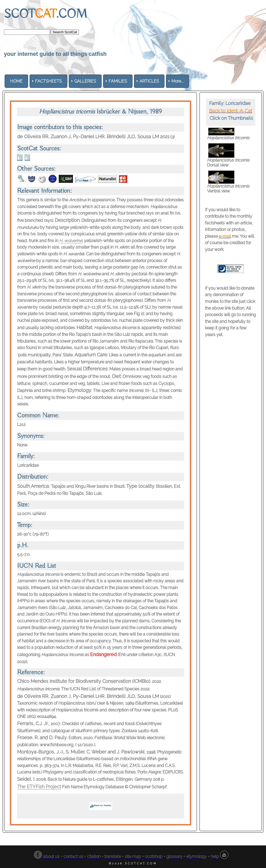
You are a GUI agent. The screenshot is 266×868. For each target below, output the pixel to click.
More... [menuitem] (177, 81)
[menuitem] (16, 81)
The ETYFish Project (39, 787)
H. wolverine (71, 241)
